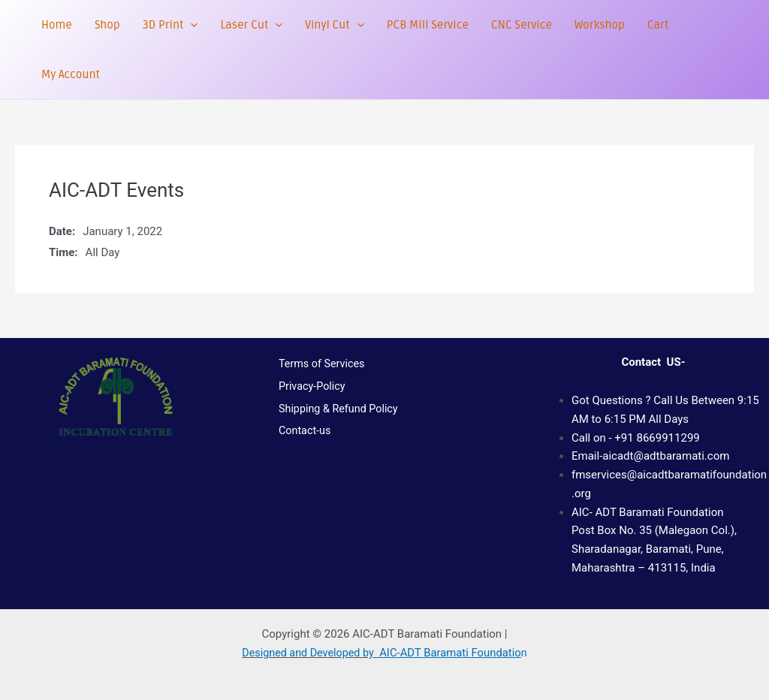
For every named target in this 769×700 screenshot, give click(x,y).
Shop (107, 25)
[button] (190, 25)
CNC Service (522, 25)
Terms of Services (318, 367)
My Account (71, 74)
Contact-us (301, 449)
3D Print (170, 25)
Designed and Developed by (307, 653)
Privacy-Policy (308, 394)
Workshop (600, 25)
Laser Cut (251, 25)
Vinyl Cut (334, 25)
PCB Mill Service (428, 25)
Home (57, 25)
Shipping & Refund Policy (336, 422)
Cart (658, 25)
